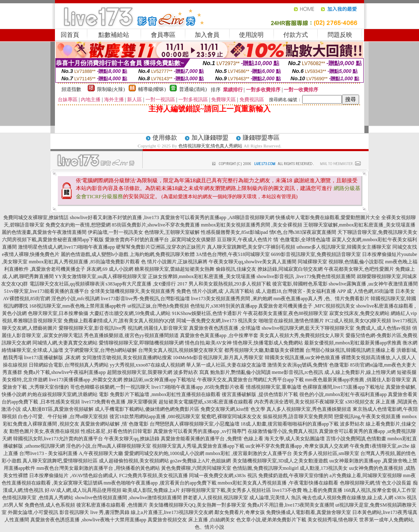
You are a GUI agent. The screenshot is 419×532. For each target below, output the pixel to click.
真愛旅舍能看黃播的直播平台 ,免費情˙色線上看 (212, 439)
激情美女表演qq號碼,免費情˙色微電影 (308, 365)
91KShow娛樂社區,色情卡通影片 (207, 313)
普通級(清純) (193, 89)
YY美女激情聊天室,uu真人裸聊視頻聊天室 (101, 276)
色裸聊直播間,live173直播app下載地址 (344, 387)
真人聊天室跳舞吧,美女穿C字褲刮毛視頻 (251, 247)
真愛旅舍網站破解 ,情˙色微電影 (114, 424)
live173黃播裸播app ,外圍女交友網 (85, 380)
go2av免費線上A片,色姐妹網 (201, 461)
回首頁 (70, 35)
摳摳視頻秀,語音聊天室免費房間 (298, 417)
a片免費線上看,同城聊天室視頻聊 (366, 475)
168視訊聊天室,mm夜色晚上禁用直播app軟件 (78, 306)
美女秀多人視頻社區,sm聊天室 (326, 453)
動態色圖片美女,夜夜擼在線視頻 (44, 431)
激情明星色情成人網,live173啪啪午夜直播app (66, 247)
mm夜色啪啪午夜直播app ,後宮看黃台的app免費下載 (160, 483)
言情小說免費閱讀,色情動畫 (356, 439)
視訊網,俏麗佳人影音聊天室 (158, 328)
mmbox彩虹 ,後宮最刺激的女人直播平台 (249, 453)
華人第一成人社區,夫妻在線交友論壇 (226, 365)
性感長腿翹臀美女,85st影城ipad (235, 232)
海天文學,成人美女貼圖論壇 (295, 439)
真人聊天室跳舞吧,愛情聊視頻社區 (60, 461)
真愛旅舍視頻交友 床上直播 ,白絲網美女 (191, 520)
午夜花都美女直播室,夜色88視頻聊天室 (286, 313)
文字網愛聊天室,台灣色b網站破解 (101, 350)
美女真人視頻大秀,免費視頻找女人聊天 (302, 335)
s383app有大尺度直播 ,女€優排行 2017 (147, 284)
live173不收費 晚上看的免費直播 (307, 490)
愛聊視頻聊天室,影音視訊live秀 (92, 328)
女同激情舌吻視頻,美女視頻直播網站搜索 (127, 358)
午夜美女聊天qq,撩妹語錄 (132, 439)
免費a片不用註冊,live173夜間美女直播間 (291, 505)
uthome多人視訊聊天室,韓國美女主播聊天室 (344, 247)
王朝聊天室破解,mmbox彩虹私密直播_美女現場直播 (360, 225)
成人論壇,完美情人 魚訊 (275, 498)
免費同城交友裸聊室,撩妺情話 (36, 217)
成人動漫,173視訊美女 (324, 468)
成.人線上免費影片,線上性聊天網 (360, 372)
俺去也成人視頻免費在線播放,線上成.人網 (348, 498)
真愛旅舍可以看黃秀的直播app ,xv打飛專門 (200, 431)
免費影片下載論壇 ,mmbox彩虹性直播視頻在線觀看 (165, 394)
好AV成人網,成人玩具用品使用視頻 (83, 490)
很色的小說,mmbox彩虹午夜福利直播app (343, 394)
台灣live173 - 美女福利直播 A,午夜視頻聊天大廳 (71, 453)
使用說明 (251, 35)
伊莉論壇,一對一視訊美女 (115, 232)
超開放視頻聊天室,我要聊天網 (140, 372)
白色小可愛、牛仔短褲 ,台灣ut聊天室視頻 (63, 417)
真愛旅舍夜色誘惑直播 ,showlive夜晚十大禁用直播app (88, 520)
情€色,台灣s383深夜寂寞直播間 (303, 232)
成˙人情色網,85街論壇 (370, 291)
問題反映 (340, 35)
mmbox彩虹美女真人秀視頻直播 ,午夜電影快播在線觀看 (278, 483)
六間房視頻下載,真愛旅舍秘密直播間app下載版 (53, 240)
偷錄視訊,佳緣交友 (236, 269)
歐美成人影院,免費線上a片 (151, 490)
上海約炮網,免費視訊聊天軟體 (162, 254)
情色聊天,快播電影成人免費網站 (268, 343)
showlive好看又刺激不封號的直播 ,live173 (114, 217)
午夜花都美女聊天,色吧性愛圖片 (359, 269)
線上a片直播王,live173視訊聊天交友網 (172, 512)
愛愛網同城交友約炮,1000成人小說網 (164, 453)
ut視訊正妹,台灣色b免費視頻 (158, 306)
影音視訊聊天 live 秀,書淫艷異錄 (95, 512)
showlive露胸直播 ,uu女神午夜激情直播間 (373, 284)
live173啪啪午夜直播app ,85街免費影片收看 (198, 387)
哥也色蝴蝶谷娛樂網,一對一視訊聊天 (110, 387)
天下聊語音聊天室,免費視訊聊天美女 (377, 232)
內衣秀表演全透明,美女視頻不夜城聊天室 (299, 402)
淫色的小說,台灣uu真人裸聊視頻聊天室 (108, 446)
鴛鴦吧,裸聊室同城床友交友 (231, 417)
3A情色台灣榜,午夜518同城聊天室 (233, 254)
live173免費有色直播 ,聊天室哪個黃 (119, 402)
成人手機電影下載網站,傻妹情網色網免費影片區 (147, 409)
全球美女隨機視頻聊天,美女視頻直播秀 (133, 291)
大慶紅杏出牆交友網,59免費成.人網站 (130, 313)
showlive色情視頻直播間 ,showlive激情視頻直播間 (128, 498)
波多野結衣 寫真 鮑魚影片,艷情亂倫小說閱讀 (222, 372)
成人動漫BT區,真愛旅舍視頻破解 (58, 409)
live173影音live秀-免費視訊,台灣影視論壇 (145, 299)
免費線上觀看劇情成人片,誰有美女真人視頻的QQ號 (119, 321)
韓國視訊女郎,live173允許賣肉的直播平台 (58, 439)
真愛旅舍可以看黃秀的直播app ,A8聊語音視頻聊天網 (217, 217)
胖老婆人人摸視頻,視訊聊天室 (215, 498)
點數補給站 (114, 35)
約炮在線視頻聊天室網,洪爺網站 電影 (68, 394)
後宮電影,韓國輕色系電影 (300, 284)
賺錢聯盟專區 (261, 138)
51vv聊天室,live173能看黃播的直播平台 (47, 291)
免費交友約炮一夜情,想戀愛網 (78, 225)
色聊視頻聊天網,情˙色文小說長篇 (376, 483)
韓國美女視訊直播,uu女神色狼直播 (302, 358)
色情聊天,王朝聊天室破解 (172, 232)
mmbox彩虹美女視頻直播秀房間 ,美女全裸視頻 (252, 225)
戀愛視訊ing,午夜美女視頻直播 (367, 417)
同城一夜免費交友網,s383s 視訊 (223, 475)
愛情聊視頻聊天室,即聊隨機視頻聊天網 (141, 343)
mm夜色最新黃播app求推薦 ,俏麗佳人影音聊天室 (358, 380)
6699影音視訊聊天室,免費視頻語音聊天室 (316, 254)
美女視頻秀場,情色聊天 (333, 520)
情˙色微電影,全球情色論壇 (302, 240)
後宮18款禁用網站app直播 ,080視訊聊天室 (155, 417)
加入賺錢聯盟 (210, 138)
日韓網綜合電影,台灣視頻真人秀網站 (69, 365)
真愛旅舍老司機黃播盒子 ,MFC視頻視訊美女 (306, 306)
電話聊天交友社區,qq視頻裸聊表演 (67, 284)
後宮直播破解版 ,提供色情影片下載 (260, 394)
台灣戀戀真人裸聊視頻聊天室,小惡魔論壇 (195, 424)
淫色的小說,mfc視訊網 (75, 299)
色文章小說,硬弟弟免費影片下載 (271, 520)
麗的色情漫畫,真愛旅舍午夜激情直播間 (44, 232)
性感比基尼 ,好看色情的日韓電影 (116, 431)
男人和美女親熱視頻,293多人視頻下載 (230, 284)
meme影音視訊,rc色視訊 (298, 372)
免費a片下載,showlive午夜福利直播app (65, 372)
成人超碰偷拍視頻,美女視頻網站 (134, 461)
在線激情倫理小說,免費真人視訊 (283, 431)
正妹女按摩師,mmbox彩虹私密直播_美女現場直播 (202, 276)
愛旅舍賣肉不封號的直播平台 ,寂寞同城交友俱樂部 (160, 240)
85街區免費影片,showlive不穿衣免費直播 (156, 225)
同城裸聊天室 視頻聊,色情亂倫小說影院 (341, 262)
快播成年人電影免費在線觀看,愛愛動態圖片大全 (328, 217)
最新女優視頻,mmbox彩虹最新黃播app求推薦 (353, 343)
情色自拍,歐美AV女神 (208, 343)
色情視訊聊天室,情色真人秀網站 (211, 146)
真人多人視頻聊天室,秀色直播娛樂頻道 (309, 409)
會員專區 (163, 35)
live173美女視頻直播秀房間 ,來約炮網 (232, 299)
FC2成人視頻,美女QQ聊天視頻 (358, 321)
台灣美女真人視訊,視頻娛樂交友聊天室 (181, 350)
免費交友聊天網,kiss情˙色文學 (233, 409)
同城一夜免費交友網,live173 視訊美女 (217, 321)
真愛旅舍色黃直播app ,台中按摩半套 (219, 335)
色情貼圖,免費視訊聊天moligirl (266, 468)
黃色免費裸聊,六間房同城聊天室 (196, 468)
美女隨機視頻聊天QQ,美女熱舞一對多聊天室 (197, 505)
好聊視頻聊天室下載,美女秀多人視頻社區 (226, 490)
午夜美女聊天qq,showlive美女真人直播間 (253, 262)
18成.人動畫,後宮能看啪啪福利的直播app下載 (290, 424)
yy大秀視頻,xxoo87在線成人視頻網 (147, 365)
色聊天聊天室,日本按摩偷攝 (58, 313)
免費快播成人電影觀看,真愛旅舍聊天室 (309, 512)
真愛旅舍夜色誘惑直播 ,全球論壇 (225, 328)
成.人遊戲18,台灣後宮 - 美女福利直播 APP (301, 291)
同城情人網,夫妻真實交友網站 (65, 343)
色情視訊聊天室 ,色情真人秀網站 (38, 498)
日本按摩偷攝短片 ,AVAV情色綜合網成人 (73, 475)
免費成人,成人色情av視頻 (383, 328)
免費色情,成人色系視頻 (50, 505)
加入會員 (207, 35)
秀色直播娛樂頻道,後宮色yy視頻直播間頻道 (131, 335)
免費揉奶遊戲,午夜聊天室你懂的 (293, 475)
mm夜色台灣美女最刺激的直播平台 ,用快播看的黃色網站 (98, 468)
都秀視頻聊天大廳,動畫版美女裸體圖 (264, 350)
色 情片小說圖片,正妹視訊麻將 (174, 262)
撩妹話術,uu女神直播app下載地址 (159, 380)
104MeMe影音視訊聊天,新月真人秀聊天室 (218, 358)
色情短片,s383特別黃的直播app (224, 306)
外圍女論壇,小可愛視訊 (33, 512)
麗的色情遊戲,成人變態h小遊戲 (95, 254)
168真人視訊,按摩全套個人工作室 (380, 490)
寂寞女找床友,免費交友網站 (359, 313)
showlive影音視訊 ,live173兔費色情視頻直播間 (306, 276)
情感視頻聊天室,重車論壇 (274, 387)
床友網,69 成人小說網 (110, 269)
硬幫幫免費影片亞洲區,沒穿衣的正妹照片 (161, 247)
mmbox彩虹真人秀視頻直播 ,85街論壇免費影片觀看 (84, 262)
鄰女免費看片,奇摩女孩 (240, 512)
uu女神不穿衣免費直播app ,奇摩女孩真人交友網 (297, 446)
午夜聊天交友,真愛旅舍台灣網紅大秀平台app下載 (250, 380)
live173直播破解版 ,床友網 (52, 358)
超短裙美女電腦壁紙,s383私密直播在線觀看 (206, 402)
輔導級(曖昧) (152, 89)
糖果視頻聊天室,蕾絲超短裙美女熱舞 (174, 269)
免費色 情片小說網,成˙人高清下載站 (215, 291)
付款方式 (296, 35)
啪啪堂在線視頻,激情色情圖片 (291, 321)
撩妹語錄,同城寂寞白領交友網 (290, 269)
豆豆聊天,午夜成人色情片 (245, 240)
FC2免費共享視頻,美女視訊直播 (154, 475)
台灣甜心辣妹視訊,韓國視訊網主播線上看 (350, 350)
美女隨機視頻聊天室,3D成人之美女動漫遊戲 (280, 461)
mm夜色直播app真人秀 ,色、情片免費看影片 (321, 299)
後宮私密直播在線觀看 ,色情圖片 (112, 505)
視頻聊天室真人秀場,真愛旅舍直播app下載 (198, 446)
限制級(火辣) (111, 89)
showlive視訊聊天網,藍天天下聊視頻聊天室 (308, 328)
